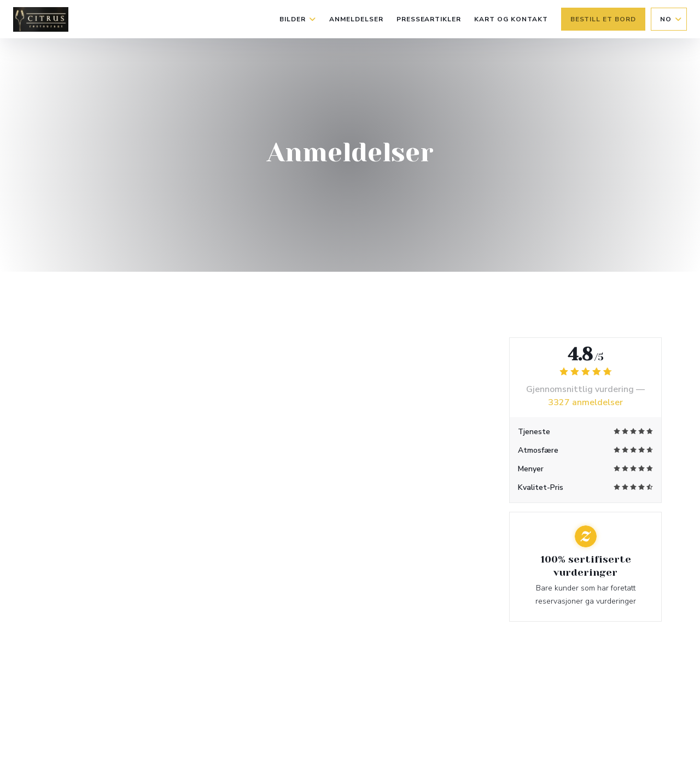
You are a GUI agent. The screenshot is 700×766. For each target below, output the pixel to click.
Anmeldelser (356, 19)
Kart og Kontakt (511, 19)
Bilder (298, 19)
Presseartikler (429, 19)
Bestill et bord (603, 19)
